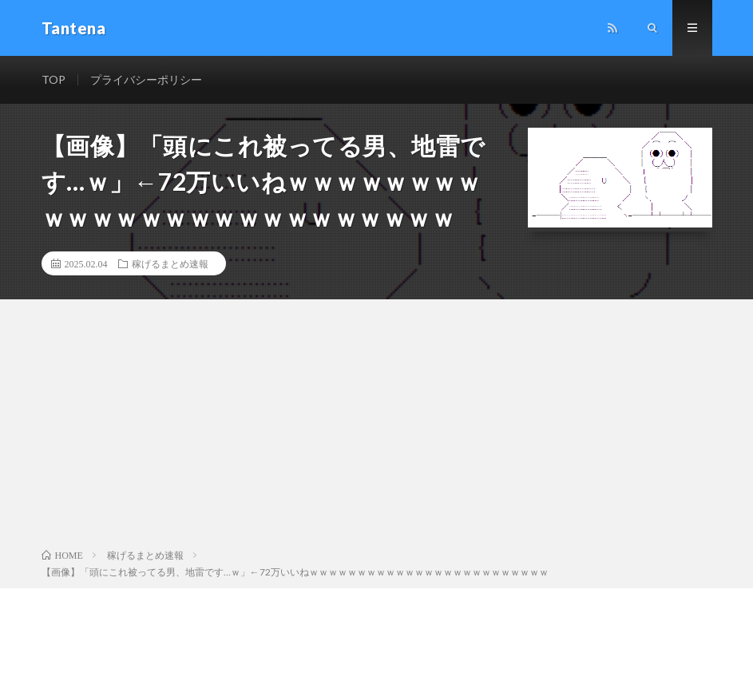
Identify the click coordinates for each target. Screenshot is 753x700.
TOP (54, 79)
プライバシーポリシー (146, 79)
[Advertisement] (376, 427)
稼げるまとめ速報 (170, 263)
